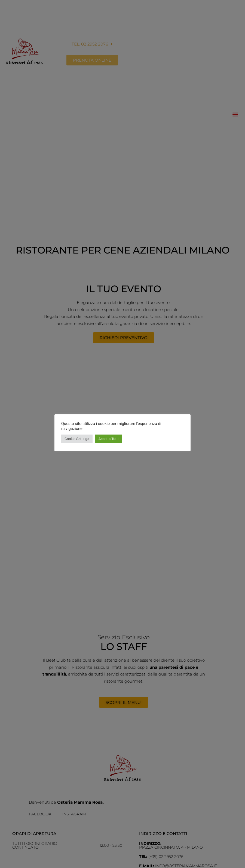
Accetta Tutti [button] (109, 439)
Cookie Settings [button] (77, 439)
